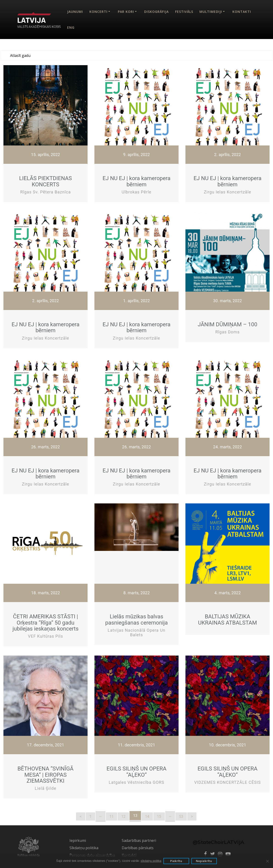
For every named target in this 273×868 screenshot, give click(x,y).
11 (112, 816)
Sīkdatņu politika (84, 848)
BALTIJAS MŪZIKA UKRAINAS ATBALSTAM (227, 620)
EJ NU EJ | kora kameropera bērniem (136, 181)
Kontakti (242, 12)
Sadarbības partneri (139, 840)
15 (159, 816)
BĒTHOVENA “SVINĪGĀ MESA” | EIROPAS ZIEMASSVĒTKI (45, 775)
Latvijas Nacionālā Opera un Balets (136, 632)
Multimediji (211, 12)
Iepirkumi (78, 840)
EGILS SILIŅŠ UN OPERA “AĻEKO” (137, 772)
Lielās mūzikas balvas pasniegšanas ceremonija (136, 620)
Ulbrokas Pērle (137, 192)
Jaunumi (75, 12)
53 (181, 816)
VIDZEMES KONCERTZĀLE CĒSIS (227, 782)
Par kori (126, 12)
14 (147, 816)
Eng (71, 27)
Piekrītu (176, 861)
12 (123, 816)
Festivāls (184, 12)
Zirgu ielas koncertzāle (227, 192)
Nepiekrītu (204, 861)
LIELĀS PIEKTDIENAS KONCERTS (46, 181)
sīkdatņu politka (151, 861)
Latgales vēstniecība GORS (136, 782)
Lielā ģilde (46, 788)
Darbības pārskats (138, 848)
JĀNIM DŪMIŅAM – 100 (227, 324)
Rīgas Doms (227, 332)
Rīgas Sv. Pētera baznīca (45, 192)
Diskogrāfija (156, 12)
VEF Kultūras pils (45, 636)
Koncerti (98, 12)
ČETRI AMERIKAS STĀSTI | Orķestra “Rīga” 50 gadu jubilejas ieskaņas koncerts (45, 623)
